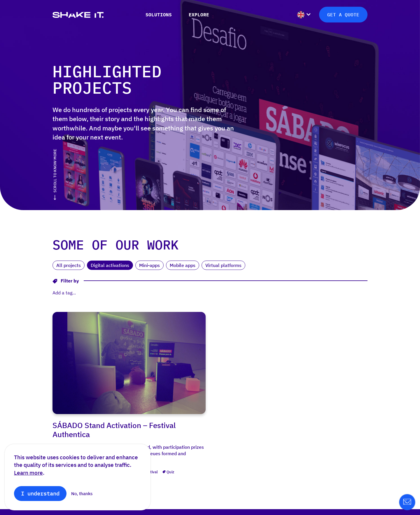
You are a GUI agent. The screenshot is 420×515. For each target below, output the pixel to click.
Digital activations (110, 265)
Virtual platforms (223, 265)
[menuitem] (304, 8)
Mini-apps (149, 265)
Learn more (28, 473)
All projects (69, 265)
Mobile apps (183, 265)
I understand (40, 493)
